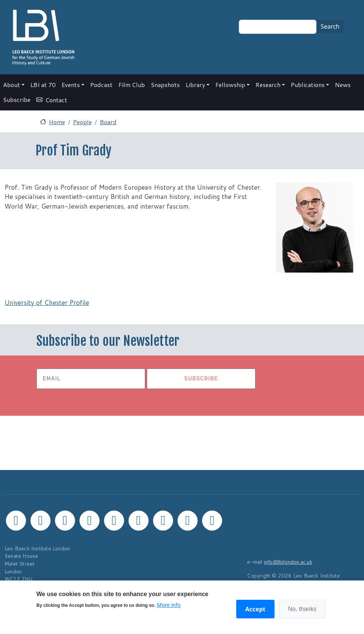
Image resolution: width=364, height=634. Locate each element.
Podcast (101, 85)
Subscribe (17, 99)
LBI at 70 (43, 85)
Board (108, 122)
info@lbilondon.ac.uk (288, 562)
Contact (56, 100)
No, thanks (302, 609)
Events (71, 85)
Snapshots (165, 85)
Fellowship (230, 85)
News (343, 85)
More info (169, 605)
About (12, 85)
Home (57, 122)
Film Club (132, 85)
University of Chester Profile (47, 302)
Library (195, 85)
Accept (255, 609)
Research (268, 85)
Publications (308, 85)
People (82, 122)
